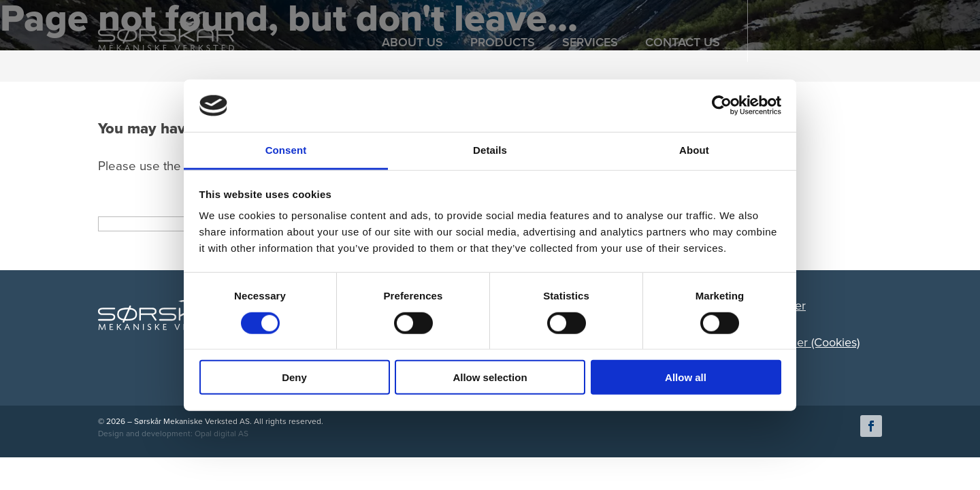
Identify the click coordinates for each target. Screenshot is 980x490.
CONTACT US (683, 42)
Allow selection (490, 377)
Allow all (686, 377)
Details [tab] (490, 150)
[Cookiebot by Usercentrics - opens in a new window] (722, 105)
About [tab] (694, 150)
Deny (294, 377)
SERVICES (590, 42)
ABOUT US (412, 42)
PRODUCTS (503, 42)
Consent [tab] (286, 150)
